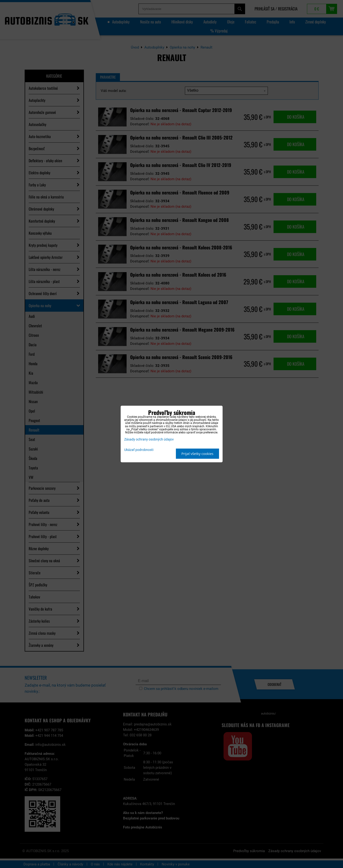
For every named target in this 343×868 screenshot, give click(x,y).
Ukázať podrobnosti (139, 450)
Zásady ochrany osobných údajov (149, 439)
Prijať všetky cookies (197, 454)
